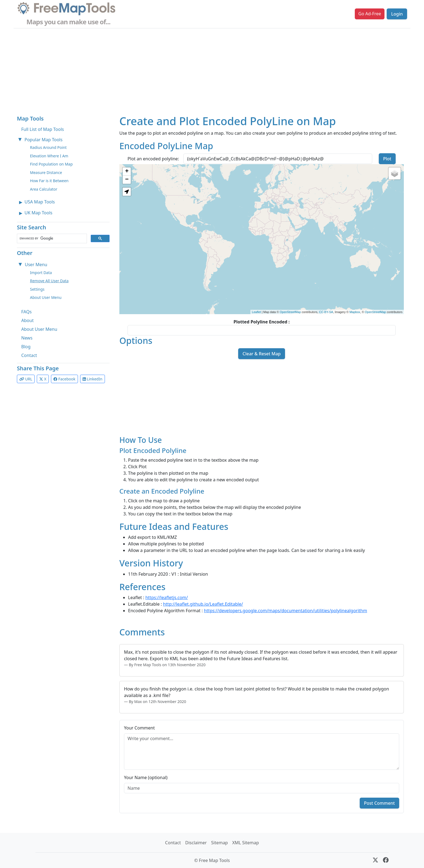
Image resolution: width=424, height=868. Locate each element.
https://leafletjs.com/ (166, 597)
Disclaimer (196, 843)
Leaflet (256, 312)
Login (397, 14)
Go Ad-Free (370, 14)
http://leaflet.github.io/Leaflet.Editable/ (203, 604)
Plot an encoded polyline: (153, 159)
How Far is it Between (49, 181)
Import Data (41, 273)
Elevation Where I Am (49, 156)
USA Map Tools (40, 202)
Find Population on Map (51, 164)
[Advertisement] (212, 69)
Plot (387, 159)
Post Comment (379, 803)
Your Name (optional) (146, 777)
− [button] (127, 180)
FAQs (26, 312)
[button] (127, 192)
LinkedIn (93, 379)
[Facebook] (386, 860)
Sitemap (220, 843)
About (27, 320)
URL (26, 379)
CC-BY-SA (326, 312)
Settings (37, 289)
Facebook (64, 379)
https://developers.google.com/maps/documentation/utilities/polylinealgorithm (285, 611)
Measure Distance (46, 172)
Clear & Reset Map (262, 354)
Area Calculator (44, 189)
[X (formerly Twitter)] (375, 860)
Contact (29, 355)
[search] (51, 239)
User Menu (36, 265)
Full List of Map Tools (43, 129)
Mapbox (355, 312)
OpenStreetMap (290, 312)
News (27, 338)
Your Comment (139, 728)
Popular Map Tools (43, 140)
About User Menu (46, 297)
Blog (26, 347)
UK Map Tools (38, 213)
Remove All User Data (49, 281)
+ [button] (127, 172)
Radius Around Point (48, 147)
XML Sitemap (246, 843)
